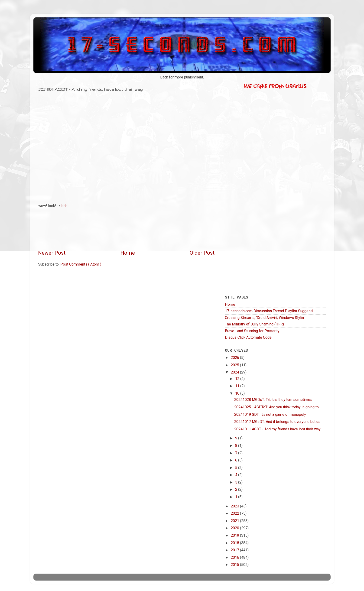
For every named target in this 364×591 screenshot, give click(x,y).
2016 (235, 557)
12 (238, 379)
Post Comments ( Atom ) (81, 264)
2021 (235, 521)
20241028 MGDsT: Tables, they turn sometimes (273, 400)
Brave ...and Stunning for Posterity (252, 331)
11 (238, 386)
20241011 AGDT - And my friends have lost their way (277, 429)
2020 (235, 528)
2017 (235, 550)
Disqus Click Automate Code (248, 337)
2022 (235, 513)
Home (128, 253)
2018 (235, 543)
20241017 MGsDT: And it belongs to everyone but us (277, 422)
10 (238, 393)
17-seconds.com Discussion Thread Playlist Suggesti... (270, 311)
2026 (235, 358)
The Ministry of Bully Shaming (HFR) (254, 324)
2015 (235, 565)
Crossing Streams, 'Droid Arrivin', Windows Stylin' (265, 318)
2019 (235, 535)
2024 (235, 372)
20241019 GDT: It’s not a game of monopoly (270, 414)
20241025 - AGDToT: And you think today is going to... (278, 407)
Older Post (202, 253)
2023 (235, 506)
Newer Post (52, 253)
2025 (235, 365)
